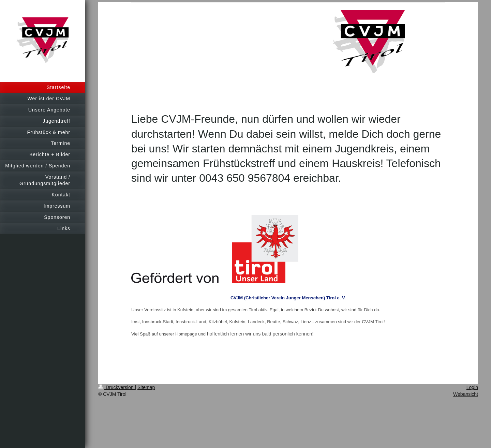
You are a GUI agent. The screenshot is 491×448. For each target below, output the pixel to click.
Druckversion (116, 387)
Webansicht (466, 394)
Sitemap (146, 387)
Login (472, 387)
